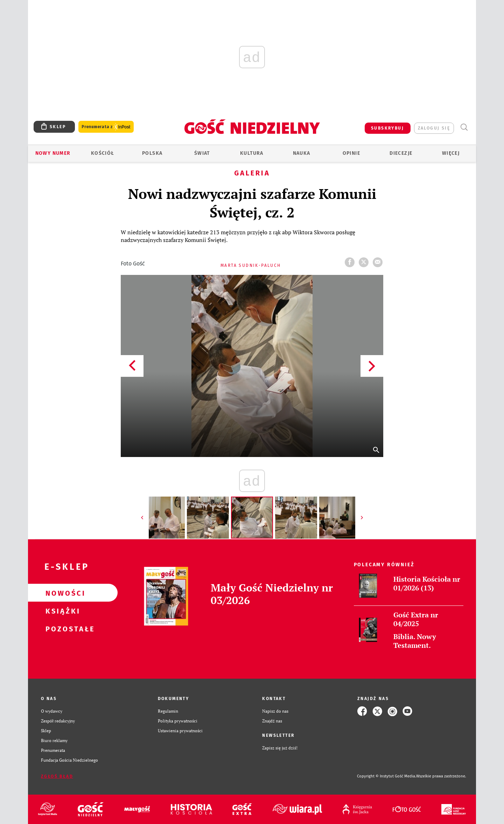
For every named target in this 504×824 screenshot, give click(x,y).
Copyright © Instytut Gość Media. (387, 776)
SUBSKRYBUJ (387, 128)
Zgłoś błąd (57, 776)
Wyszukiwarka (464, 127)
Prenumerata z (106, 127)
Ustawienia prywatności (180, 731)
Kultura (252, 153)
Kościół (103, 153)
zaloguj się (434, 128)
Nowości (62, 593)
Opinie (351, 153)
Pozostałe (62, 629)
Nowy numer (53, 153)
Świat (202, 153)
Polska (152, 153)
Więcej (451, 153)
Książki (62, 611)
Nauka (302, 153)
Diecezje (401, 153)
